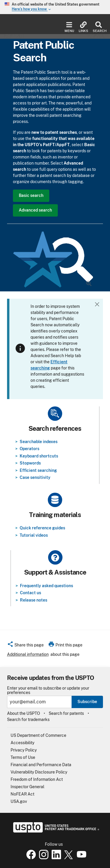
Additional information (28, 654)
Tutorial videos (34, 535)
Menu (69, 27)
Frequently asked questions (46, 586)
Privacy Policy (24, 750)
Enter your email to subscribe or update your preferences (48, 690)
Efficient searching (38, 470)
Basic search (31, 195)
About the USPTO (23, 713)
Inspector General (27, 787)
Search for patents (66, 713)
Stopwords (30, 463)
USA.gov (19, 801)
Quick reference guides (42, 528)
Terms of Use (23, 757)
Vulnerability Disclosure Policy (39, 772)
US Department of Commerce (38, 735)
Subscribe (87, 702)
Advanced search (35, 210)
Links (83, 27)
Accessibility (22, 743)
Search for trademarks (28, 720)
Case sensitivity (35, 477)
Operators (29, 449)
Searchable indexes (39, 442)
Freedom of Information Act (37, 779)
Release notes (34, 600)
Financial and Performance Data (41, 765)
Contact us (31, 593)
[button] (25, 646)
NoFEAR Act (22, 794)
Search (98, 27)
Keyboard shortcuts (39, 456)
